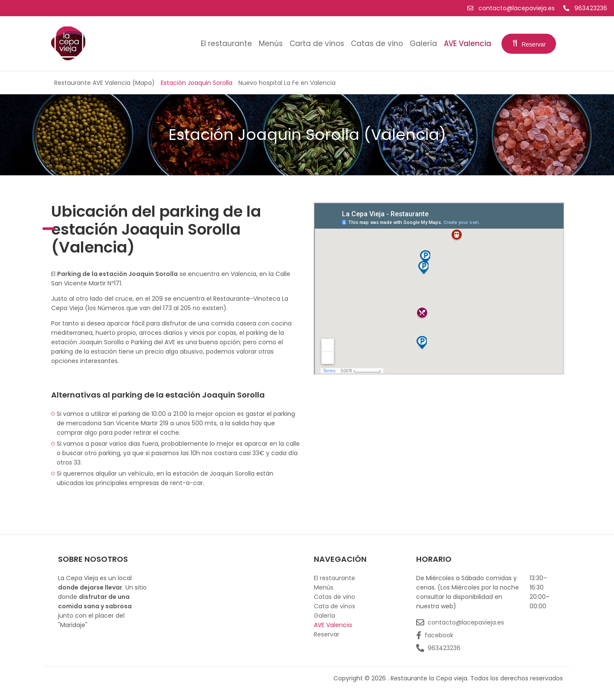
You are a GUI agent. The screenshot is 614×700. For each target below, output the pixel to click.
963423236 (585, 8)
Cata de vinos (335, 606)
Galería (423, 44)
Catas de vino (377, 44)
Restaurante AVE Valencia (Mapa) (104, 83)
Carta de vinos (317, 44)
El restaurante (226, 44)
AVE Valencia (468, 44)
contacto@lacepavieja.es (512, 8)
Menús (271, 44)
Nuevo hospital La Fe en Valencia (287, 83)
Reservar (529, 44)
